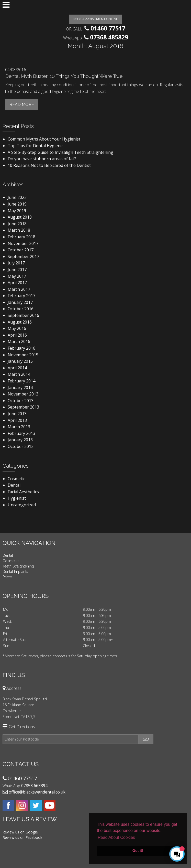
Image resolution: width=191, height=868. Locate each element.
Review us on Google (20, 832)
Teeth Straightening (18, 566)
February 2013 (21, 433)
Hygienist (17, 498)
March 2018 (19, 230)
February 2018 (21, 237)
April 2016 (17, 335)
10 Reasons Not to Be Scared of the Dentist (49, 165)
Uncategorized (22, 505)
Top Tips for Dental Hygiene (35, 146)
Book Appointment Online (95, 19)
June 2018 (17, 224)
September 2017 (23, 256)
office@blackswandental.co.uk (37, 792)
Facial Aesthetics (23, 492)
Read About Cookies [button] (116, 837)
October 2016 (21, 309)
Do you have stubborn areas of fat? (42, 159)
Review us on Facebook (22, 837)
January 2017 (20, 302)
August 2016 (20, 322)
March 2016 (19, 341)
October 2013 (21, 401)
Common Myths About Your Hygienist (44, 139)
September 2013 (23, 407)
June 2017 (17, 270)
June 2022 (17, 197)
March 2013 (19, 427)
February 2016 (21, 348)
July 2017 (16, 263)
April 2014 (17, 368)
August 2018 (20, 217)
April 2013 (17, 420)
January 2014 (20, 388)
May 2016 (17, 328)
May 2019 (17, 211)
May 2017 (17, 276)
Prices (8, 577)
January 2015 (20, 361)
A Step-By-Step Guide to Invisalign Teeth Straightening (60, 152)
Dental (14, 485)
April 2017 (17, 283)
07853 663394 (34, 786)
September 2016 (23, 315)
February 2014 (21, 381)
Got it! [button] (138, 851)
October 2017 (21, 250)
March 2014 (19, 374)
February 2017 (21, 296)
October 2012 (21, 446)
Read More (22, 105)
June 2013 (17, 414)
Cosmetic (16, 479)
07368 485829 (109, 37)
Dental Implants (15, 572)
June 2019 (17, 204)
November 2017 (23, 243)
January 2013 (20, 440)
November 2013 (23, 394)
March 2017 (19, 289)
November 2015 (23, 355)
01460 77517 (108, 28)
